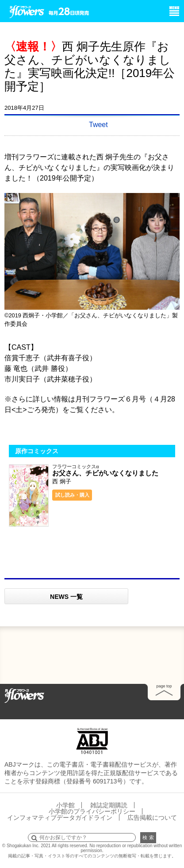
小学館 (65, 805)
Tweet (98, 125)
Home (24, 695)
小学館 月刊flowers (27, 10)
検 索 (148, 837)
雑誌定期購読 (109, 805)
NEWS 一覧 (66, 597)
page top (164, 686)
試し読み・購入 (72, 495)
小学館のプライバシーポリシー (92, 811)
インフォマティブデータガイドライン (60, 818)
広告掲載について (152, 818)
